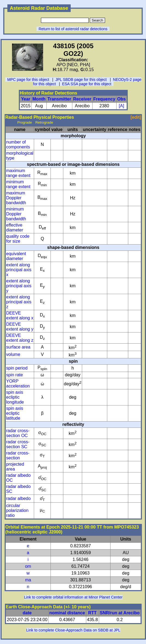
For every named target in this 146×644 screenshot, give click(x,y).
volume (13, 354)
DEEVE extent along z (20, 338)
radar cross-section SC (18, 444)
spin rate (15, 375)
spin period (17, 368)
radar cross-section (18, 455)
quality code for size (18, 239)
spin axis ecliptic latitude (15, 413)
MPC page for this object (28, 80)
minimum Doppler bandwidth (16, 214)
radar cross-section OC (18, 433)
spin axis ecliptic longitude (15, 397)
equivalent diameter (16, 256)
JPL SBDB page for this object (81, 80)
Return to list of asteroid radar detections (73, 29)
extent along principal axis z (19, 302)
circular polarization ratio (17, 510)
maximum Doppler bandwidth (16, 198)
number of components (18, 144)
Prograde (25, 122)
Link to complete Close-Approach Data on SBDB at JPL (73, 630)
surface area (18, 347)
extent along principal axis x (19, 270)
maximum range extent (18, 173)
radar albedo (19, 498)
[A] (121, 106)
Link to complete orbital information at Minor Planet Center (73, 597)
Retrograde (44, 122)
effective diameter (15, 228)
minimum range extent (18, 184)
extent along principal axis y (19, 286)
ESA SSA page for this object (87, 84)
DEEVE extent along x (20, 315)
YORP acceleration (18, 384)
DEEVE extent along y (20, 327)
